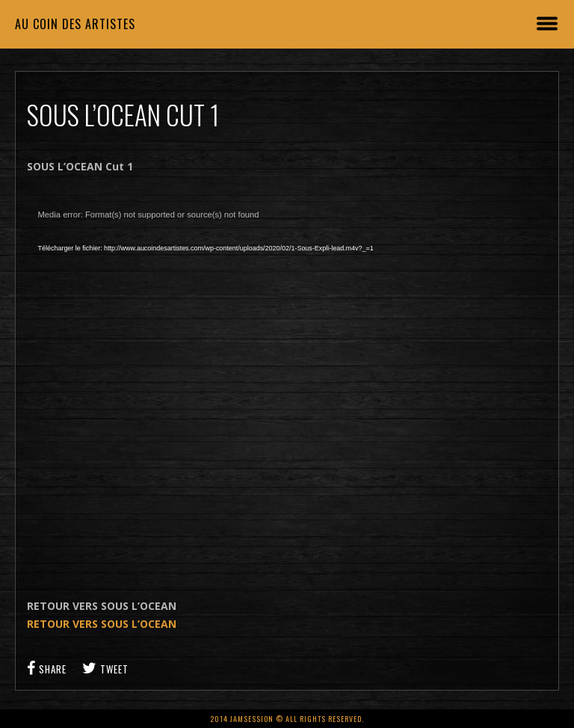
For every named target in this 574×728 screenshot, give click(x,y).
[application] (266, 370)
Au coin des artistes (75, 24)
